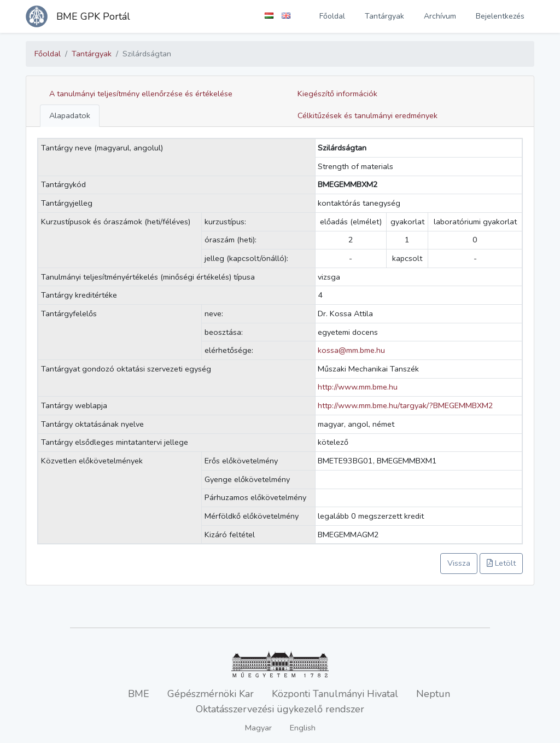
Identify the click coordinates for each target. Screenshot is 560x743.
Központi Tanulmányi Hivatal (335, 694)
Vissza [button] (459, 563)
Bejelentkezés (500, 16)
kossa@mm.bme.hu (351, 350)
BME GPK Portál (93, 16)
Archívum (440, 16)
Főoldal (332, 16)
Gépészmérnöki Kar (211, 694)
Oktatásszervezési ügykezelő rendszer (280, 709)
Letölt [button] (501, 563)
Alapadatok (70, 115)
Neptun (433, 694)
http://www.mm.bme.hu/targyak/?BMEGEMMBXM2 (406, 405)
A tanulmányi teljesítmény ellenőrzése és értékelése (141, 94)
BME (139, 694)
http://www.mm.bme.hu (358, 387)
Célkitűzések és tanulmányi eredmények (367, 115)
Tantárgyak (384, 16)
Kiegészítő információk (337, 94)
